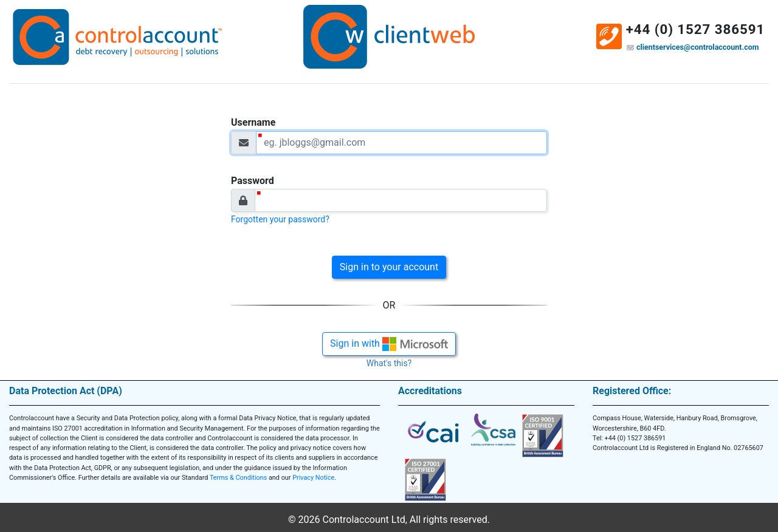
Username (253, 122)
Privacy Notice (313, 478)
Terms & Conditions (238, 478)
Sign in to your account (389, 267)
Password (253, 181)
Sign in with (389, 344)
